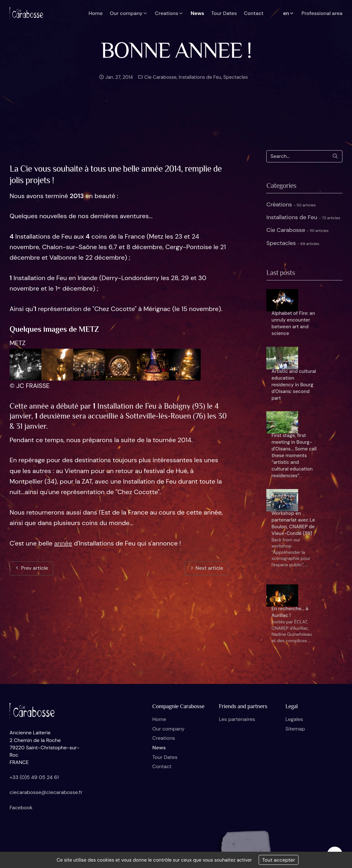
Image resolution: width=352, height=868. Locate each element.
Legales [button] (294, 719)
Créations (291, 204)
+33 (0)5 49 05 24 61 (34, 777)
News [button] (197, 13)
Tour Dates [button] (224, 13)
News (159, 748)
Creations (164, 738)
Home (159, 719)
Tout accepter (279, 860)
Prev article (31, 568)
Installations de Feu (200, 85)
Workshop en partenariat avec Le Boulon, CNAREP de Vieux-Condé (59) (293, 523)
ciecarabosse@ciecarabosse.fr (46, 792)
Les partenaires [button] (237, 719)
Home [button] (96, 13)
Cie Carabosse (160, 85)
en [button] (289, 13)
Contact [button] (254, 13)
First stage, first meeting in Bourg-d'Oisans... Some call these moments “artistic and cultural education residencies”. (294, 456)
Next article (206, 568)
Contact (162, 766)
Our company (168, 729)
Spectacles (236, 85)
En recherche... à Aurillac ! (290, 612)
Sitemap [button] (295, 729)
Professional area (322, 13)
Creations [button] (169, 13)
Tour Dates (165, 757)
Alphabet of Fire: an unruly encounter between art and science (293, 323)
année (63, 543)
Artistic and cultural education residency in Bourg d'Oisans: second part (294, 385)
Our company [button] (129, 13)
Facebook (21, 808)
